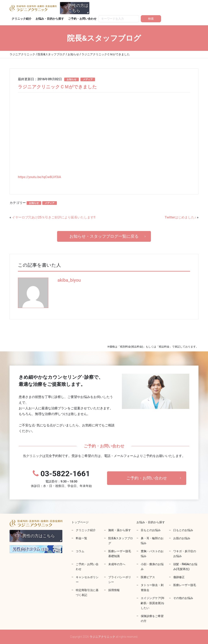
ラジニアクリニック (33, 8)
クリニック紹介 (22, 19)
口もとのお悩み (183, 530)
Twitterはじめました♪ (180, 217)
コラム (80, 551)
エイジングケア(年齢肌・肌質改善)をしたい (153, 603)
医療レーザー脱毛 (185, 585)
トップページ (80, 522)
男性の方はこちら (78, 8)
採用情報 (114, 590)
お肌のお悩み (182, 538)
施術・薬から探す (120, 530)
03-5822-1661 (61, 479)
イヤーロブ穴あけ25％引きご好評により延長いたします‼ (54, 217)
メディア (88, 79)
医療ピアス (148, 577)
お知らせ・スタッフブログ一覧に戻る (104, 236)
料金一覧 (81, 538)
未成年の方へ (117, 564)
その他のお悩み (183, 598)
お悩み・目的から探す (50, 19)
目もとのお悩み (151, 530)
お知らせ (71, 79)
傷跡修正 (179, 577)
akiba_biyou (69, 280)
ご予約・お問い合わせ (82, 19)
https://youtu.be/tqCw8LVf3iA (40, 177)
